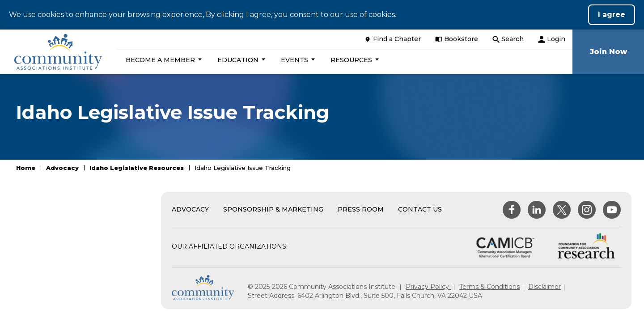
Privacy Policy (428, 287)
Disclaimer (544, 287)
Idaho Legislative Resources (137, 168)
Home (26, 168)
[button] (163, 60)
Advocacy (62, 168)
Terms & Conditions (489, 287)
